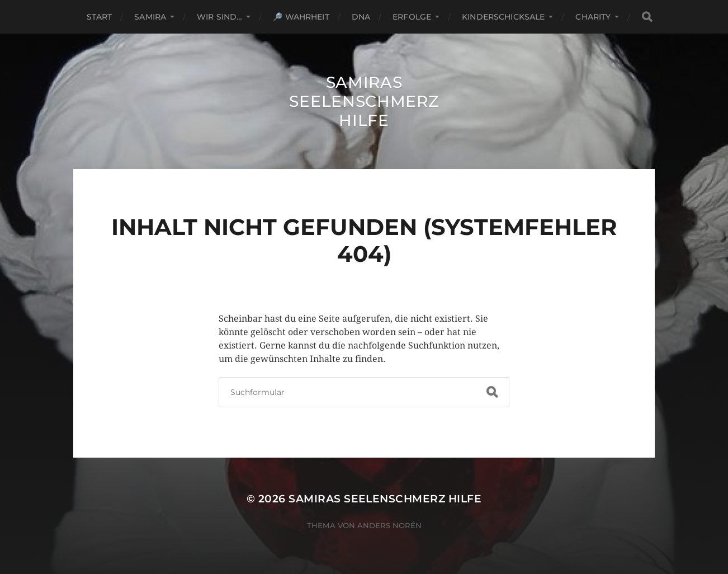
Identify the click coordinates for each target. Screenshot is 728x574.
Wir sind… (219, 17)
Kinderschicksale (503, 17)
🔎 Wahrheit (301, 17)
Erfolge (412, 17)
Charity (593, 17)
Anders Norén (389, 525)
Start (100, 17)
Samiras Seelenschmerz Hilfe (364, 101)
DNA (361, 17)
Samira (150, 17)
